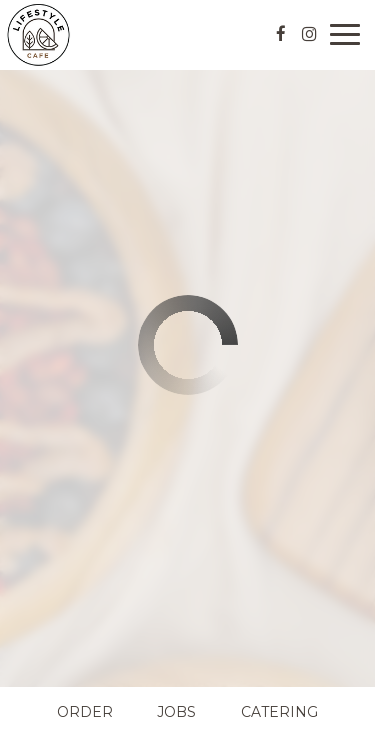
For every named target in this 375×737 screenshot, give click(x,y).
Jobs (176, 712)
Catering (279, 712)
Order (85, 712)
